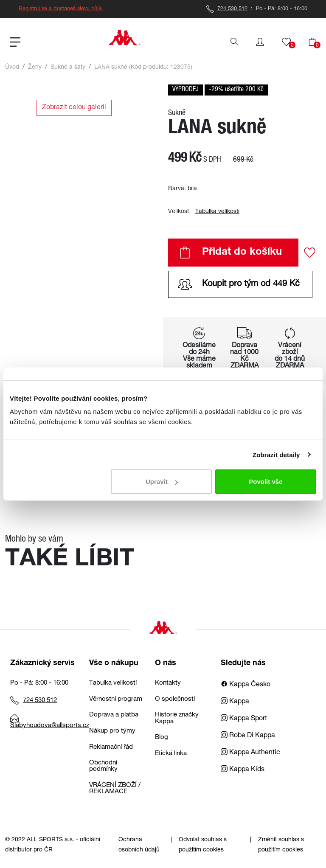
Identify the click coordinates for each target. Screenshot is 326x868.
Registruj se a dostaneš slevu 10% (61, 9)
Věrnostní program (116, 699)
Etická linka (171, 754)
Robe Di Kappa (248, 736)
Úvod (12, 67)
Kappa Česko (246, 685)
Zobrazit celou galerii (74, 108)
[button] (260, 42)
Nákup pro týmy (112, 731)
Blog (162, 737)
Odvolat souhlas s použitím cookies (203, 845)
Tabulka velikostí (217, 212)
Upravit (162, 482)
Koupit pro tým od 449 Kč (239, 284)
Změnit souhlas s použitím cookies (281, 845)
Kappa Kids (243, 770)
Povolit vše (266, 482)
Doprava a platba (114, 715)
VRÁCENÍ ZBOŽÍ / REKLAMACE (115, 789)
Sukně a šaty (68, 67)
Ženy (35, 67)
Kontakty (168, 683)
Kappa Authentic (250, 753)
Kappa (235, 702)
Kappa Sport (244, 719)
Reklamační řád (111, 747)
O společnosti (175, 699)
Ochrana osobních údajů (139, 845)
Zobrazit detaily (276, 454)
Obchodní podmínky (103, 766)
